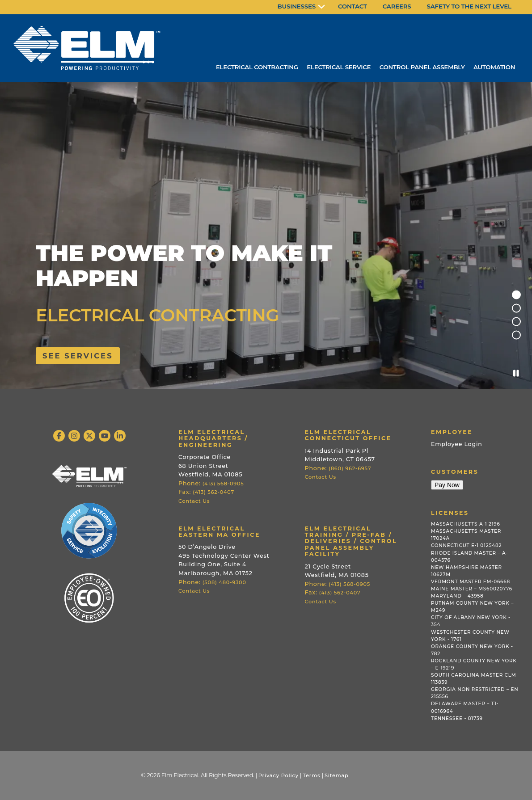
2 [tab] (516, 308)
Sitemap (337, 775)
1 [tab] (516, 295)
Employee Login (457, 444)
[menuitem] (301, 7)
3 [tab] (516, 322)
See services (78, 356)
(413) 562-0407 (213, 492)
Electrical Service (337, 67)
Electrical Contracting (254, 67)
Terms (311, 775)
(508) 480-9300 (224, 582)
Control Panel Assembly (421, 67)
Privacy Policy (279, 775)
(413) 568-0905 (223, 484)
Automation (494, 67)
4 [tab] (516, 335)
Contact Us (194, 501)
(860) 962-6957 (350, 468)
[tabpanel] (266, 235)
